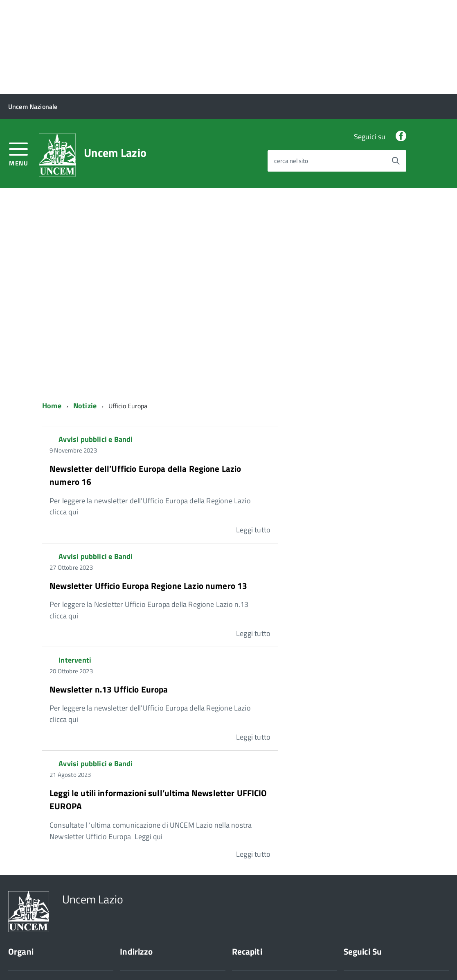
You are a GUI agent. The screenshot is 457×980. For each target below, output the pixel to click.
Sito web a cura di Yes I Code (128, 958)
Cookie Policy (60, 958)
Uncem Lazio (115, 59)
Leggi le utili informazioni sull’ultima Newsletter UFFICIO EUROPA (158, 706)
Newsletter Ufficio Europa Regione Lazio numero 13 (148, 491)
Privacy (18, 958)
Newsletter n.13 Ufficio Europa (109, 595)
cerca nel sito (291, 67)
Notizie (85, 312)
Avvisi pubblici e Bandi (96, 345)
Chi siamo (21, 911)
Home (52, 312)
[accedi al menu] (19, 59)
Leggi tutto (253, 436)
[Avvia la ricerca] (396, 67)
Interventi (75, 566)
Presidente (23, 888)
